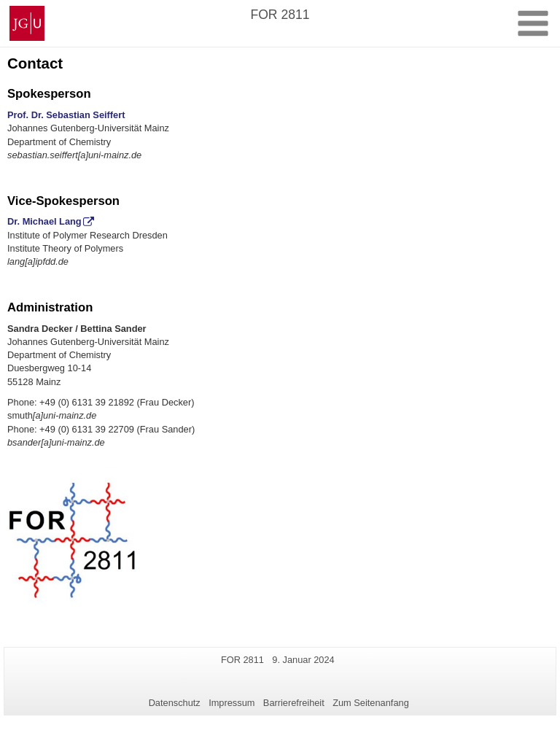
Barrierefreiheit (294, 703)
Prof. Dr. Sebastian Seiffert (66, 115)
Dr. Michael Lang (44, 221)
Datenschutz (175, 703)
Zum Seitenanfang (371, 703)
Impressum (232, 703)
